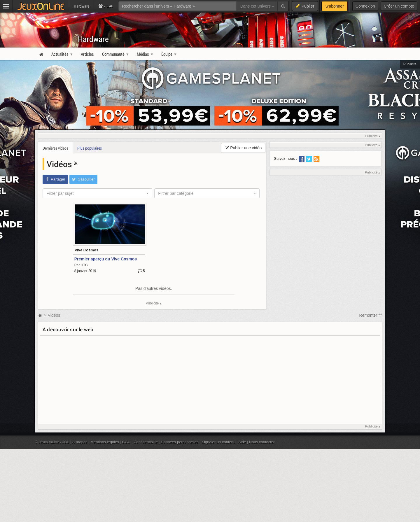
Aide (242, 442)
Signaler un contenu (218, 442)
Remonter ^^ (371, 315)
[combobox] (97, 193)
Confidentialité (146, 442)
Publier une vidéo (243, 148)
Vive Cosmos (87, 250)
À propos (80, 442)
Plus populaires (90, 148)
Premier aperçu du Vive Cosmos (106, 259)
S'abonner (334, 6)
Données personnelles (180, 442)
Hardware (93, 39)
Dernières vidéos (55, 148)
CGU (126, 442)
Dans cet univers (257, 6)
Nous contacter (262, 442)
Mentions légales (105, 442)
